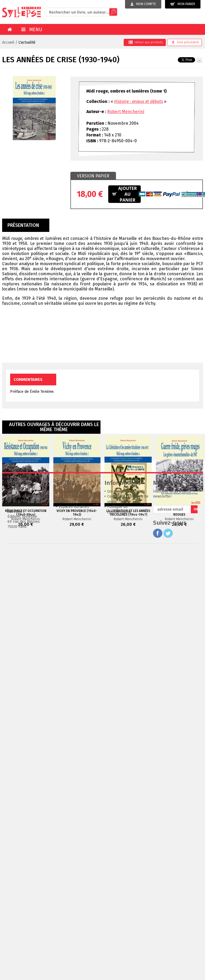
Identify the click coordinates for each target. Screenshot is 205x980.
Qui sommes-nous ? (124, 571)
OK (196, 589)
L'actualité (27, 42)
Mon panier (183, 4)
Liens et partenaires (76, 571)
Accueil (8, 42)
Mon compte (143, 4)
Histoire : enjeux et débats (138, 101)
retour (146, 42)
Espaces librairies (74, 587)
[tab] (93, 176)
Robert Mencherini (126, 112)
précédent (185, 42)
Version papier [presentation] (93, 176)
